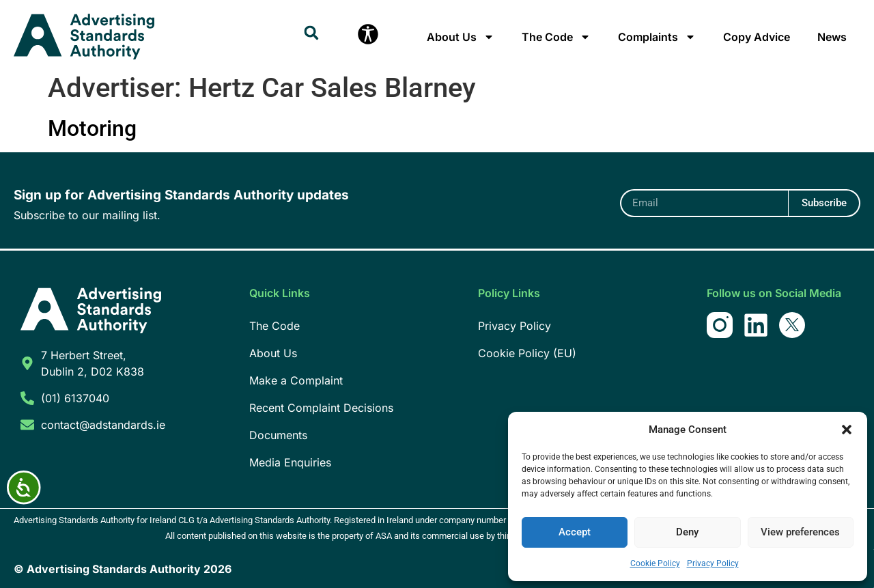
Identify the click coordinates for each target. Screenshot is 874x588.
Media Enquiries (290, 462)
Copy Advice (757, 37)
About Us (461, 37)
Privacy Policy (713, 563)
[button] (847, 430)
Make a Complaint (296, 380)
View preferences (800, 533)
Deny (687, 533)
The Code (556, 37)
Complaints (657, 37)
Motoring (92, 128)
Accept (575, 533)
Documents (278, 435)
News (832, 37)
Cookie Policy (655, 563)
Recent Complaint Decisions (321, 408)
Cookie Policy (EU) (527, 353)
